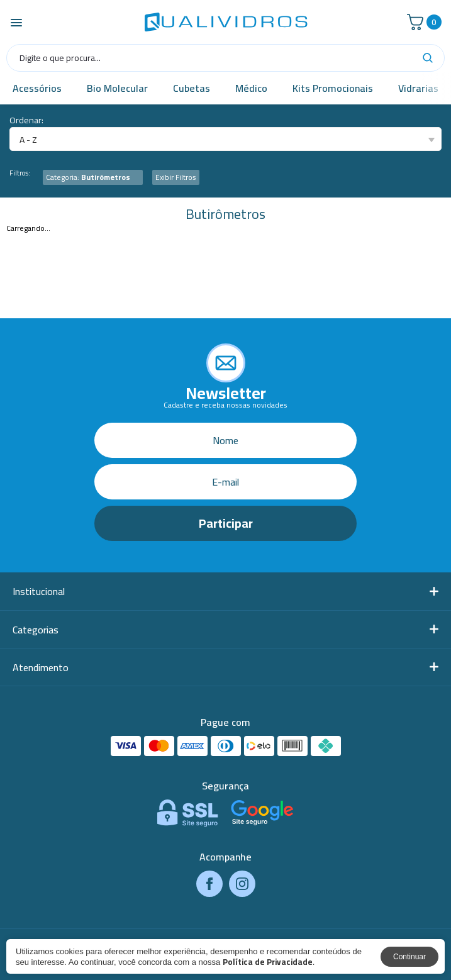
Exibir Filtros (176, 177)
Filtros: (20, 173)
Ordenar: (26, 120)
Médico (251, 88)
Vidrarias (418, 88)
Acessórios (37, 88)
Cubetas (192, 88)
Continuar (409, 957)
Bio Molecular (117, 88)
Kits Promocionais (333, 88)
